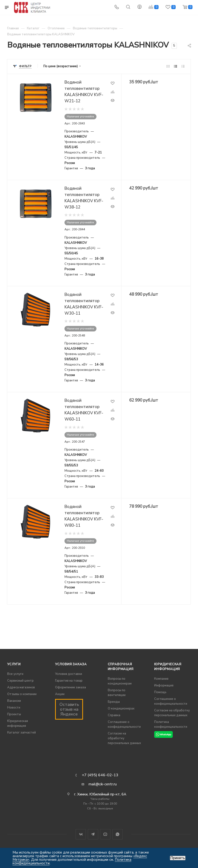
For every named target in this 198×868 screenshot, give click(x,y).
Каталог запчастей (22, 733)
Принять (178, 858)
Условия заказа (71, 664)
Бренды (114, 702)
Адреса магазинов (21, 687)
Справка (114, 715)
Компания (161, 679)
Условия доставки (69, 674)
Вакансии (14, 701)
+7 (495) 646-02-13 (100, 775)
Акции (60, 694)
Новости (14, 708)
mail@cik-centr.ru (103, 784)
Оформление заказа (70, 687)
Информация (164, 685)
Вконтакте (81, 834)
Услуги (14, 664)
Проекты (14, 714)
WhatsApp (118, 834)
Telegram (93, 834)
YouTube (105, 834)
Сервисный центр (20, 681)
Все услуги (15, 674)
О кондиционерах (121, 709)
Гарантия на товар (69, 681)
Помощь (160, 692)
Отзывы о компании (22, 694)
